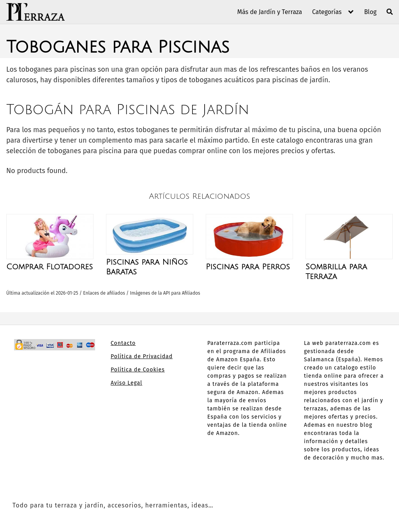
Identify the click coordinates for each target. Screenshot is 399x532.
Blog (370, 12)
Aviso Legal (126, 383)
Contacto (123, 343)
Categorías (327, 12)
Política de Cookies (138, 370)
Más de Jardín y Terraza (270, 12)
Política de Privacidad (142, 356)
